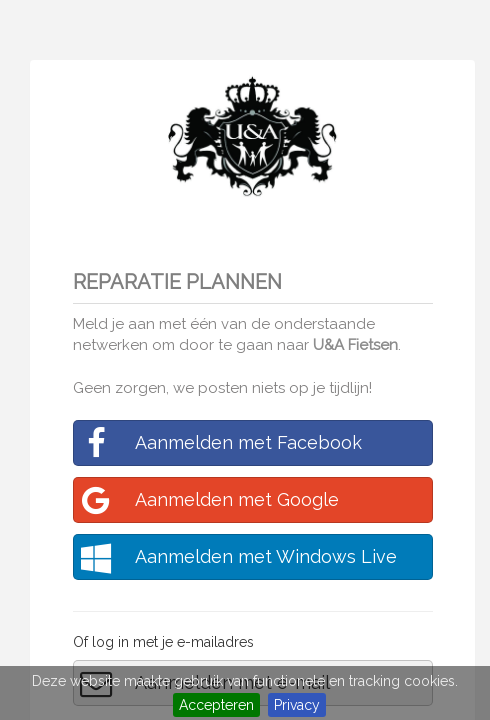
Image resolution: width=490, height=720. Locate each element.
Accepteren (216, 705)
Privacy (297, 705)
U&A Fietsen (355, 345)
